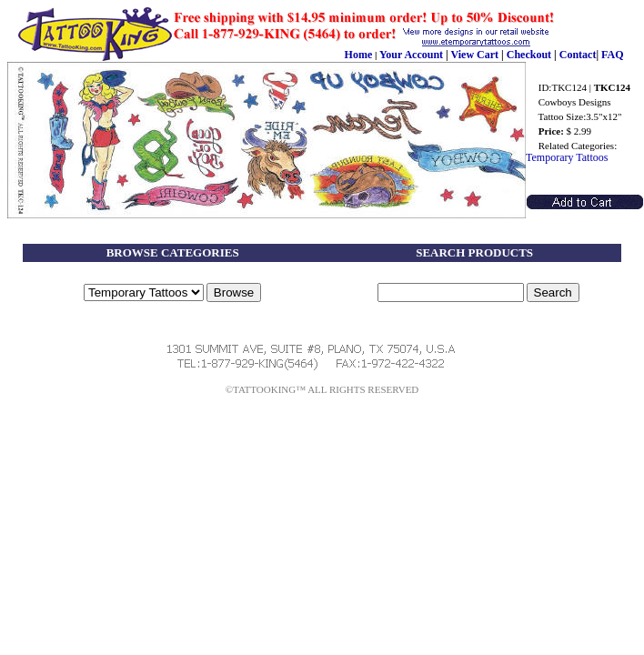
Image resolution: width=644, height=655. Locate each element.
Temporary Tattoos (567, 157)
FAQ (612, 55)
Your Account (411, 55)
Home (359, 55)
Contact (578, 55)
